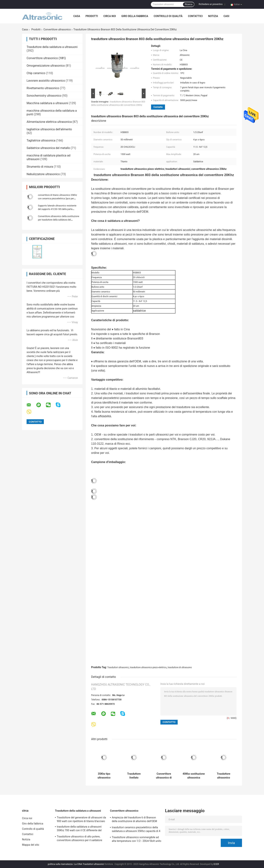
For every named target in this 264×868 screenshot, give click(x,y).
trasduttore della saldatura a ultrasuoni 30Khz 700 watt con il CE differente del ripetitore (79, 829)
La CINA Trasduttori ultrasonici (89, 864)
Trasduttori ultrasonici (118, 667)
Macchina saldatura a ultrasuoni (47, 103)
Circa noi (110, 16)
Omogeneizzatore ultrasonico (46, 66)
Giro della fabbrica (135, 16)
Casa (77, 16)
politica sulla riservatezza (60, 864)
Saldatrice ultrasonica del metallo (48, 148)
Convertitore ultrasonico (57, 29)
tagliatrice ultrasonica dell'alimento (49, 129)
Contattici (195, 16)
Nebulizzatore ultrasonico (43, 174)
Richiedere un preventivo (211, 4)
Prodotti (92, 16)
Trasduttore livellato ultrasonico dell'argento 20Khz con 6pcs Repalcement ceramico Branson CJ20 (134, 776)
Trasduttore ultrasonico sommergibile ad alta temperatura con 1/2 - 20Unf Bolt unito (137, 839)
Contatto (158, 107)
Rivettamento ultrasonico (43, 88)
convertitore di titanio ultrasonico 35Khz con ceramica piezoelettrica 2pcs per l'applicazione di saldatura (57, 199)
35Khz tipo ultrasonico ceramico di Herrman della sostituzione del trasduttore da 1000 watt (104, 776)
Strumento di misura (40, 167)
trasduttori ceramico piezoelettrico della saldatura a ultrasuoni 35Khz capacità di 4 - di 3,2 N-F (136, 830)
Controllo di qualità (168, 16)
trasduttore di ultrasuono (180, 667)
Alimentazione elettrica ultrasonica (49, 122)
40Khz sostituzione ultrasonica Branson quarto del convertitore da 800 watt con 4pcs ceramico (194, 776)
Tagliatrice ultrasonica (41, 140)
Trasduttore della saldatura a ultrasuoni (52, 47)
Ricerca (189, 4)
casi (226, 16)
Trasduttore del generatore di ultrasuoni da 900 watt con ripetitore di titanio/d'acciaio (81, 819)
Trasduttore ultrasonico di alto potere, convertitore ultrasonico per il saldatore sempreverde (79, 839)
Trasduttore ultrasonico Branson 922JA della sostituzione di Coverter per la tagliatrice (224, 776)
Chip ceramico (36, 73)
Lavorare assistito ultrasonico (46, 81)
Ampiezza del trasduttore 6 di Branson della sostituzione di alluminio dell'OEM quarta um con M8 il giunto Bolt (134, 820)
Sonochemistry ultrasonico (44, 96)
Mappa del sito (31, 845)
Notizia (213, 16)
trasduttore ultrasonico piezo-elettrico (148, 667)
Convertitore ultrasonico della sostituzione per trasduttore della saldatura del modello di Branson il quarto (59, 220)
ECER (216, 864)
